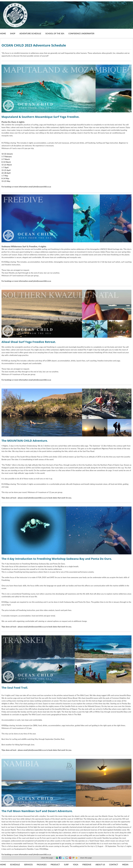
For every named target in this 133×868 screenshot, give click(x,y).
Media (125, 865)
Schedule (15, 865)
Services (28, 865)
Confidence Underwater (81, 33)
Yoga (76, 865)
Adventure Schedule (30, 33)
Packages (42, 865)
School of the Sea (55, 33)
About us (100, 865)
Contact (114, 865)
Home (3, 33)
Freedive (87, 865)
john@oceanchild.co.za (37, 498)
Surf (66, 865)
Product (55, 865)
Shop (13, 33)
